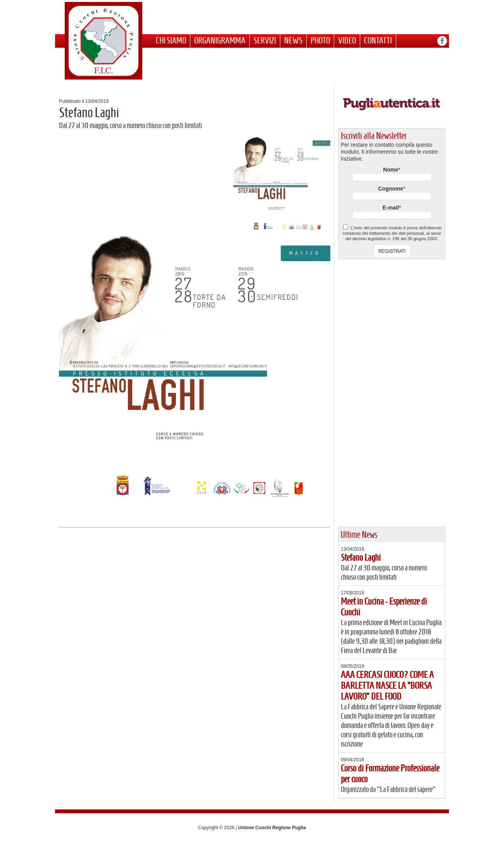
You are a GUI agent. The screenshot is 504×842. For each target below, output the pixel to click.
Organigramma (220, 41)
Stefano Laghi (361, 558)
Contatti (378, 41)
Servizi (265, 41)
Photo (320, 41)
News (293, 41)
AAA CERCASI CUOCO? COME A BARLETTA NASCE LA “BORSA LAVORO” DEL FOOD (387, 686)
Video (347, 41)
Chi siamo (171, 41)
